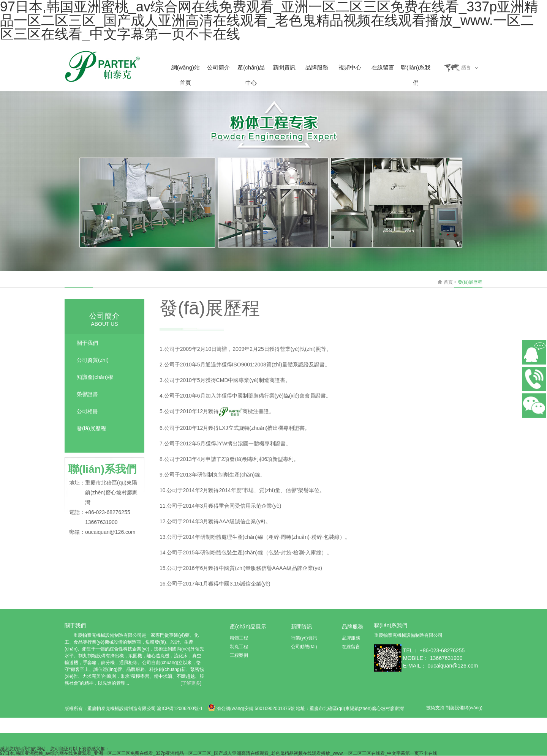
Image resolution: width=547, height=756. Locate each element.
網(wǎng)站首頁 (186, 70)
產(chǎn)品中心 (251, 70)
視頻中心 (350, 67)
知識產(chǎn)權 (95, 377)
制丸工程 (239, 647)
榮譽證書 (87, 394)
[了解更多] (191, 683)
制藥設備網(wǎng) (464, 708)
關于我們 (87, 343)
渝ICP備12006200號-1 (180, 709)
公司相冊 (87, 411)
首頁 (448, 282)
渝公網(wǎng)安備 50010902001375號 (256, 709)
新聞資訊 (284, 67)
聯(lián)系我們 (416, 70)
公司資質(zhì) (93, 360)
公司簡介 (218, 67)
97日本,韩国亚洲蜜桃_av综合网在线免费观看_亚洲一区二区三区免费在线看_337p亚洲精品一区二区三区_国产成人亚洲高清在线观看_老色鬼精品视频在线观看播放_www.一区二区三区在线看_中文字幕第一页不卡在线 (219, 753)
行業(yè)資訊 (304, 638)
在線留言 (383, 67)
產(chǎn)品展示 (248, 627)
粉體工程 (239, 638)
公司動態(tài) (304, 647)
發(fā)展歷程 (470, 282)
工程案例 (239, 655)
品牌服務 (317, 67)
